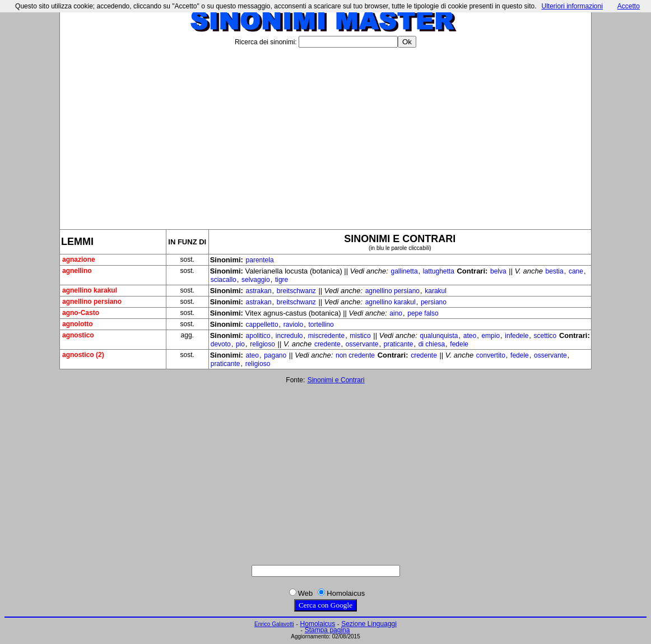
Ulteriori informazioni (572, 6)
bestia (555, 271)
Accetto (629, 6)
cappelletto (262, 325)
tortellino (321, 325)
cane (576, 271)
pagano (275, 355)
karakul (436, 291)
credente (327, 344)
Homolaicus (318, 624)
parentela (260, 260)
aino (396, 313)
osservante (362, 344)
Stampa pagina (327, 630)
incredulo (289, 336)
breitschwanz (296, 291)
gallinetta (404, 271)
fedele (459, 344)
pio (240, 344)
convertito (491, 355)
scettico (545, 336)
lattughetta (439, 271)
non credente (355, 355)
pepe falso (423, 313)
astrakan (259, 291)
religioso (262, 344)
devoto (221, 344)
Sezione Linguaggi (369, 624)
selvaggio (256, 280)
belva (498, 271)
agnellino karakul (390, 302)
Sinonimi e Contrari (336, 380)
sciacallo (224, 280)
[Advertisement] (325, 134)
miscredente (326, 336)
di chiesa (432, 344)
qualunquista (439, 336)
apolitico (258, 336)
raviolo (293, 325)
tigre (282, 280)
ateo (470, 336)
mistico (360, 336)
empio (490, 336)
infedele (517, 336)
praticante (399, 344)
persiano (434, 302)
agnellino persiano (392, 291)
